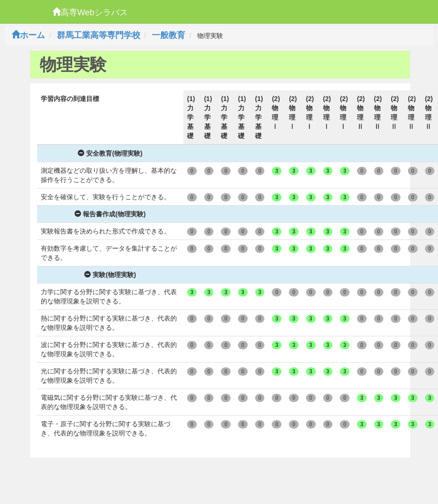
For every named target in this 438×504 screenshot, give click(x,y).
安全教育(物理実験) (110, 153)
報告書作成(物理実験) (110, 214)
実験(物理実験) (110, 275)
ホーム (28, 35)
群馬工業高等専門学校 (99, 35)
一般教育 (169, 35)
